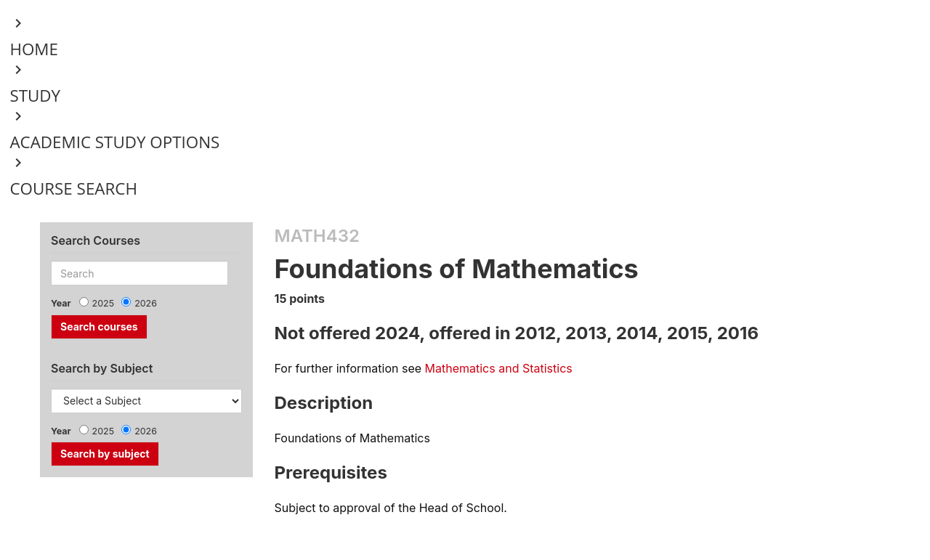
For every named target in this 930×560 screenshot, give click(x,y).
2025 (104, 303)
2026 (146, 303)
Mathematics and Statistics (499, 368)
